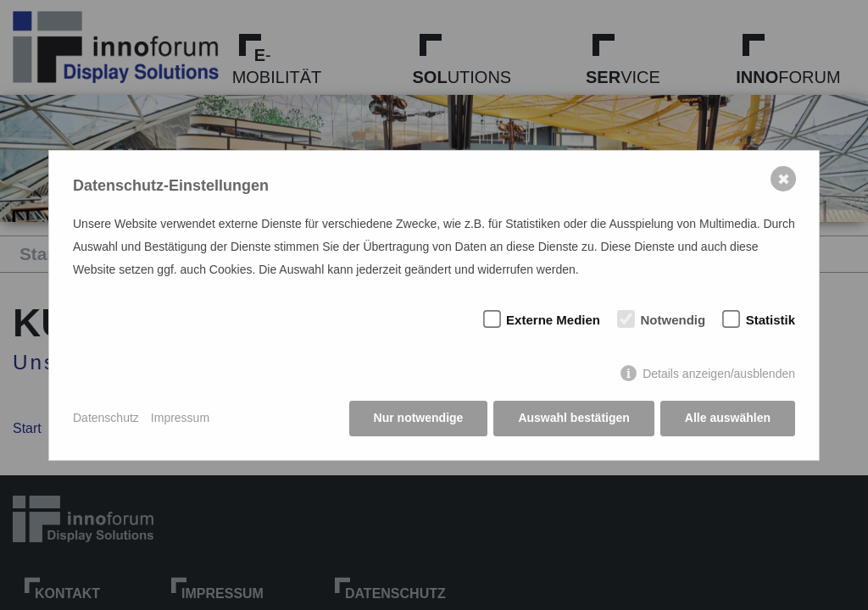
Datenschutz (106, 418)
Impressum (180, 418)
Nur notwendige (419, 418)
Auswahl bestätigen (573, 418)
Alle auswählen (728, 418)
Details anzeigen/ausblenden (719, 374)
